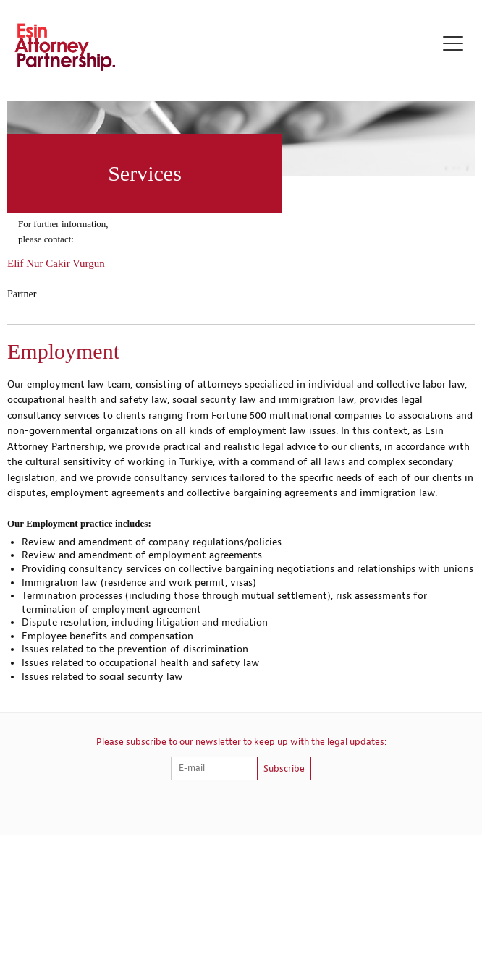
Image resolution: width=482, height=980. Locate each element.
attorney (217, 385)
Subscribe (284, 769)
